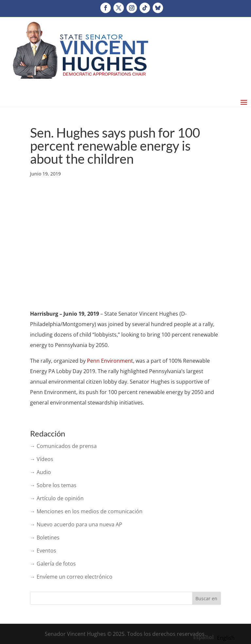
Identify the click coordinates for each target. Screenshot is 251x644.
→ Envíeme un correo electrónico (71, 577)
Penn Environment (110, 361)
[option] (226, 638)
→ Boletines (45, 537)
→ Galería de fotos (53, 564)
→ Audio (41, 472)
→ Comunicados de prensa (63, 446)
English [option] (226, 638)
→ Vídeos (42, 459)
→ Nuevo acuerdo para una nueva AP (76, 524)
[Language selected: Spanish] (216, 637)
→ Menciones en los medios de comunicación (86, 511)
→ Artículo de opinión (57, 498)
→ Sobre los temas (53, 485)
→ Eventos (43, 551)
